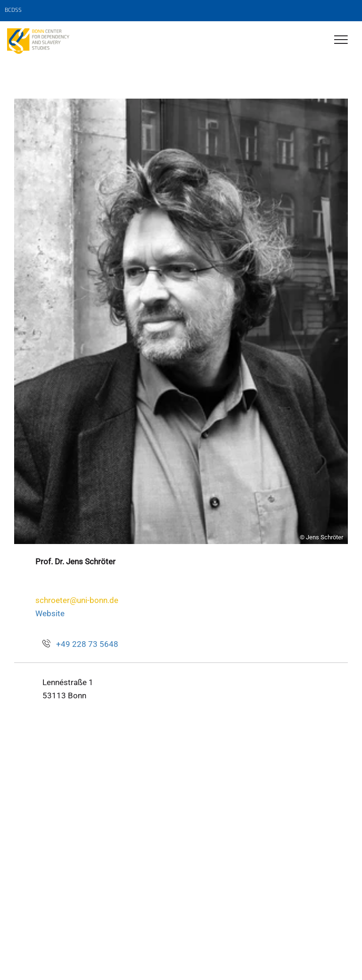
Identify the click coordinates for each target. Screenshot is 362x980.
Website (50, 613)
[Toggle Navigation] (341, 40)
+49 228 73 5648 (87, 644)
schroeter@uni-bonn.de (77, 600)
